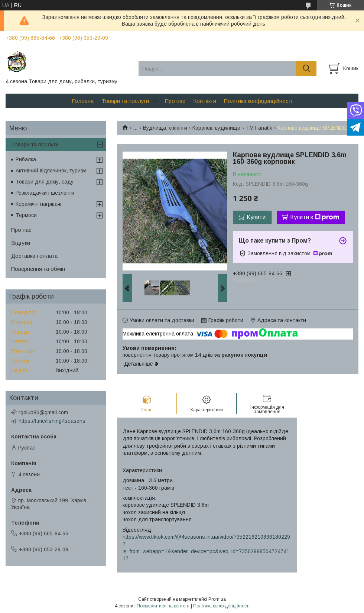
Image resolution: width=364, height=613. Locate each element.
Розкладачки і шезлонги (45, 193)
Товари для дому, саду (45, 182)
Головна (83, 101)
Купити (256, 217)
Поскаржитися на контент (163, 606)
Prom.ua (217, 599)
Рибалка (26, 159)
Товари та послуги (125, 101)
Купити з (315, 217)
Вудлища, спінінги (165, 128)
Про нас (175, 101)
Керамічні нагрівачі (38, 204)
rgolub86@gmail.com (43, 412)
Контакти (205, 101)
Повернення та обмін (38, 269)
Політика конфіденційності (258, 101)
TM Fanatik (259, 128)
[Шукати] (306, 69)
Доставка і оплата (34, 256)
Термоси (26, 215)
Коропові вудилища (216, 128)
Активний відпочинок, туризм (51, 171)
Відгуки (21, 243)
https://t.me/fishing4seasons (52, 421)
